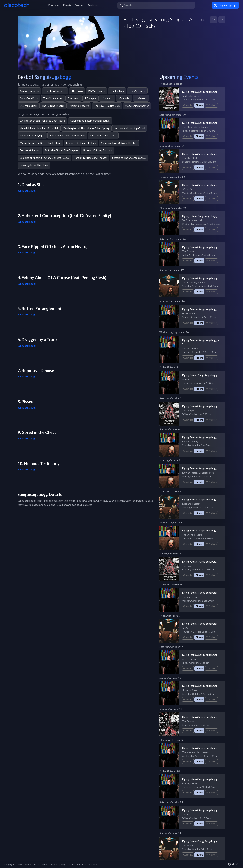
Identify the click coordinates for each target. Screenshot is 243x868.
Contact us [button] (85, 864)
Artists (72, 864)
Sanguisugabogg (27, 190)
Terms (44, 864)
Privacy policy (58, 864)
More (96, 864)
